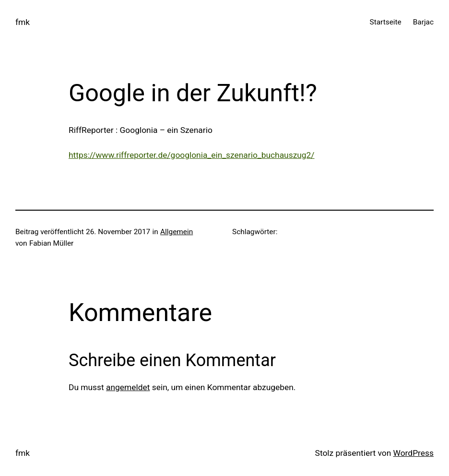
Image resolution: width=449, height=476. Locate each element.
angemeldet (128, 387)
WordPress (414, 453)
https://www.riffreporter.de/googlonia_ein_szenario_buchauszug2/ (192, 155)
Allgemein (177, 232)
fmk (23, 22)
